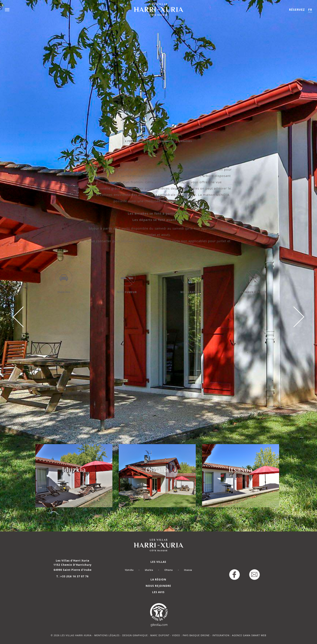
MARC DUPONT (160, 635)
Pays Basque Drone (196, 635)
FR (310, 10)
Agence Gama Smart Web (249, 635)
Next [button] (294, 317)
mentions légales (107, 635)
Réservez (297, 10)
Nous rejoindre (158, 586)
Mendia (129, 570)
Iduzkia (149, 570)
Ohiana (169, 570)
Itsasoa (188, 570)
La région (158, 580)
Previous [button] (23, 317)
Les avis (158, 592)
